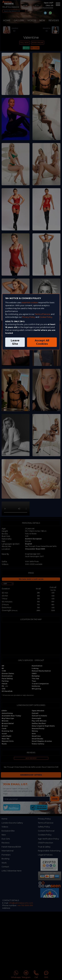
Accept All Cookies (42, 342)
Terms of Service (43, 314)
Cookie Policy (46, 317)
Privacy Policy (29, 317)
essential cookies (30, 303)
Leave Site (15, 342)
